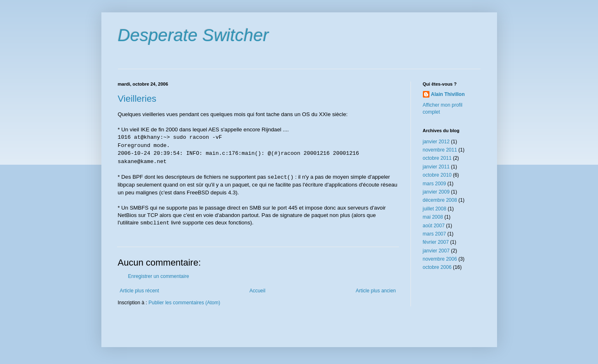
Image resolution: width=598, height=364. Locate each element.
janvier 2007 (436, 251)
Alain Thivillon (448, 94)
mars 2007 (435, 234)
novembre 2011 (440, 150)
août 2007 (434, 226)
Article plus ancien (376, 291)
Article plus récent (140, 291)
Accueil (257, 291)
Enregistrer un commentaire (159, 276)
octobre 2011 (437, 158)
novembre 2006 (440, 259)
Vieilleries (137, 99)
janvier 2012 (436, 142)
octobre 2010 (437, 175)
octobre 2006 (437, 267)
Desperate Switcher (193, 35)
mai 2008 (433, 217)
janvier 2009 (436, 192)
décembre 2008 (440, 200)
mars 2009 (435, 184)
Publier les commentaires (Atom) (184, 303)
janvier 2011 (436, 167)
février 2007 (436, 242)
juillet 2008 (435, 209)
